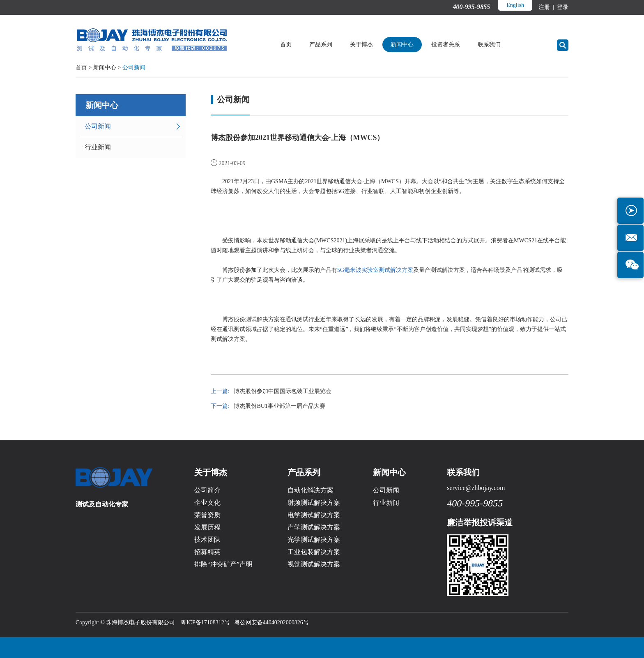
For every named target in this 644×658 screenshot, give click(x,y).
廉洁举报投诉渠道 (480, 522)
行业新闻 (98, 147)
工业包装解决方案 (314, 552)
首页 (286, 45)
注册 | (547, 7)
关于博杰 (361, 45)
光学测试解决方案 (314, 540)
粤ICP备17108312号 (205, 622)
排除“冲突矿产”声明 (223, 564)
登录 (562, 7)
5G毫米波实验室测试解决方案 (375, 270)
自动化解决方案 (310, 490)
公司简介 (207, 490)
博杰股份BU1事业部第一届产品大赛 (279, 406)
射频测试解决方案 (314, 503)
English (515, 5)
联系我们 (489, 45)
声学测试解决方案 (314, 527)
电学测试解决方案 (314, 515)
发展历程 (207, 527)
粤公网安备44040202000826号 (271, 622)
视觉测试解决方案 (314, 564)
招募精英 (207, 552)
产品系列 (321, 45)
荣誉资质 (207, 515)
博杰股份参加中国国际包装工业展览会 (283, 391)
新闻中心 (402, 45)
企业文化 (207, 503)
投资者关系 (446, 45)
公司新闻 (134, 68)
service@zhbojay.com (476, 488)
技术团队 (207, 540)
